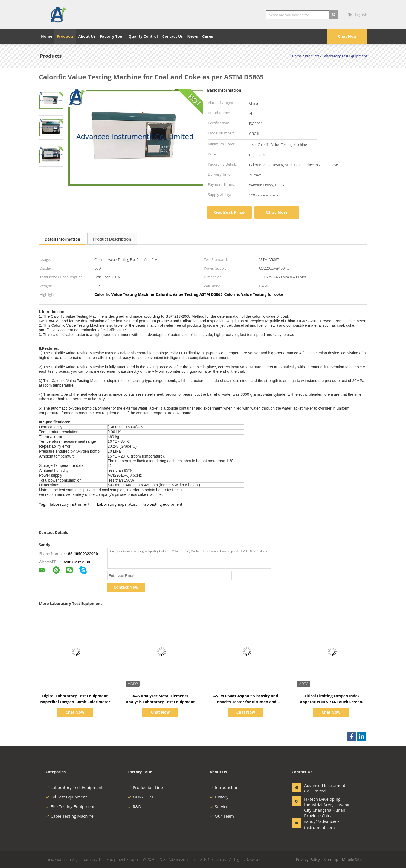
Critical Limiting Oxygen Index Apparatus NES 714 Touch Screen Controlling (331, 702)
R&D (134, 806)
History (219, 797)
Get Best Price (229, 212)
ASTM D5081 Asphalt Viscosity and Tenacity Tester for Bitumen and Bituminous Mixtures (246, 702)
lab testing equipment (163, 504)
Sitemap (331, 859)
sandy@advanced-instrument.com (321, 824)
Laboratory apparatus (117, 504)
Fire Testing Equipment (70, 806)
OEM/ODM (140, 797)
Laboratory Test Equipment (74, 787)
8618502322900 (76, 562)
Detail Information (62, 239)
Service (219, 806)
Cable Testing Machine (69, 816)
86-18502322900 (83, 554)
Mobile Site (352, 859)
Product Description (112, 239)
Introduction (224, 787)
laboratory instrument (70, 504)
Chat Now (347, 36)
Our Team (222, 816)
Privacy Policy (308, 859)
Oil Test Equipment (66, 797)
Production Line (145, 787)
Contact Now (126, 587)
